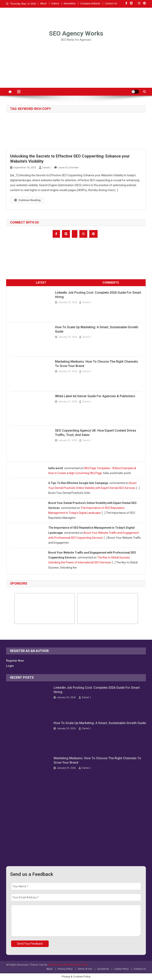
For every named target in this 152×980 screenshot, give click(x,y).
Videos (55, 4)
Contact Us (111, 4)
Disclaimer (103, 969)
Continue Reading (27, 200)
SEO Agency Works (76, 33)
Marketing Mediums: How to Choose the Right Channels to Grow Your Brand (96, 364)
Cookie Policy (121, 969)
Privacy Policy (65, 969)
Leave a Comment (68, 167)
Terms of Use (85, 969)
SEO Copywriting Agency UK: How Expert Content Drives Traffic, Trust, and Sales (96, 433)
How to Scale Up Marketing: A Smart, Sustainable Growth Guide (97, 329)
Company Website (90, 4)
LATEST (41, 283)
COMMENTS (111, 283)
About (43, 4)
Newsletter (70, 4)
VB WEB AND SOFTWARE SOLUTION (67, 965)
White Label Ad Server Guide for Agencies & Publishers (95, 396)
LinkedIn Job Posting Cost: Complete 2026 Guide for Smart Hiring (98, 295)
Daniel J (47, 167)
